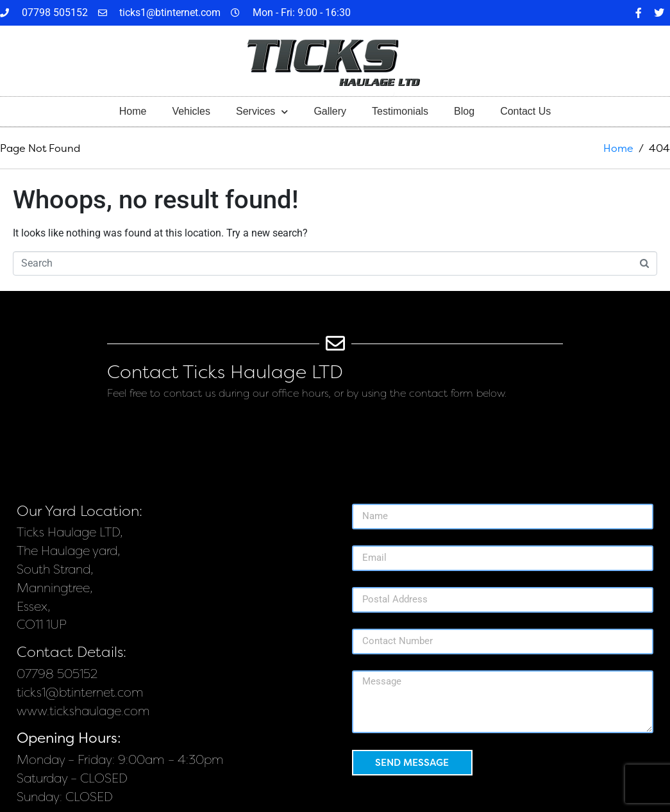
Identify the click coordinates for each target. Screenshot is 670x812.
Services (262, 112)
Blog (464, 111)
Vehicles (191, 111)
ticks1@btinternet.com (80, 692)
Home (133, 111)
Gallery (330, 111)
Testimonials (400, 111)
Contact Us (525, 111)
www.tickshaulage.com (83, 711)
